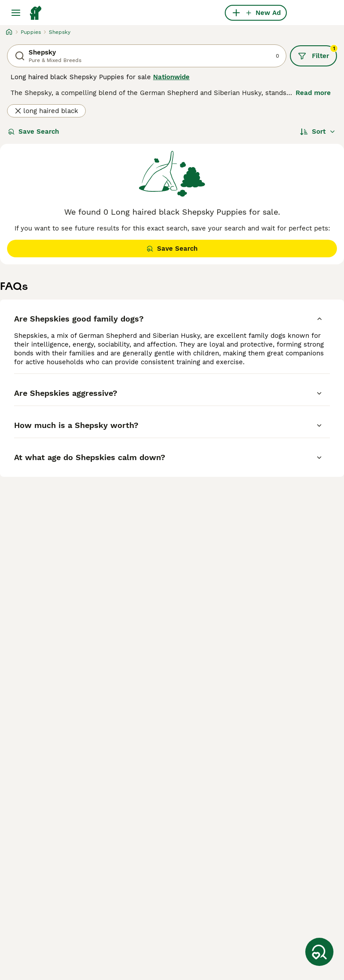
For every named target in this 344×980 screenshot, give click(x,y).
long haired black (46, 111)
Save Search (33, 132)
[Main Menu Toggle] (16, 13)
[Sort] (318, 132)
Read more (313, 93)
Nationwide (171, 77)
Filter (317, 53)
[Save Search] (319, 952)
